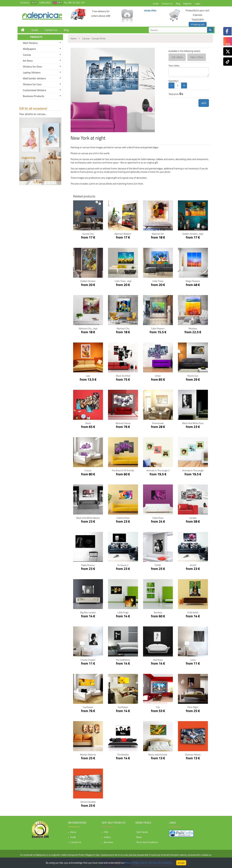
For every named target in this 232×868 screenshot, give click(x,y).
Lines (193, 660)
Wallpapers (29, 49)
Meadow (193, 328)
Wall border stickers (34, 78)
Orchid (193, 565)
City (158, 707)
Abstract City (123, 328)
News (139, 837)
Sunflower (88, 707)
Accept (181, 863)
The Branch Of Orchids (123, 470)
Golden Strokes (88, 281)
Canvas (27, 55)
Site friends (142, 832)
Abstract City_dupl (88, 328)
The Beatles (123, 754)
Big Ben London (88, 612)
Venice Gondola (88, 802)
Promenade (158, 423)
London (193, 518)
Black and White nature (88, 518)
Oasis (88, 423)
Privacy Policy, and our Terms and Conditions (148, 863)
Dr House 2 (123, 565)
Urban (158, 376)
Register (188, 3)
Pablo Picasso (88, 565)
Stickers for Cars (32, 84)
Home (73, 832)
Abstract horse (123, 423)
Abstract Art (158, 234)
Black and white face (193, 423)
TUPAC (158, 565)
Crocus (88, 470)
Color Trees (158, 281)
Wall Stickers (30, 43)
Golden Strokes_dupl (193, 234)
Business (109, 842)
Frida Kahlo (193, 612)
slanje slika (150, 10)
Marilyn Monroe (88, 754)
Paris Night (193, 707)
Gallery (107, 837)
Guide (156, 3)
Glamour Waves (193, 754)
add (204, 103)
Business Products (34, 96)
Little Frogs (123, 612)
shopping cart (198, 24)
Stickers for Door (33, 67)
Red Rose (158, 660)
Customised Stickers (35, 90)
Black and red (123, 376)
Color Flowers (158, 328)
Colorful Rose (123, 518)
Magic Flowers (193, 281)
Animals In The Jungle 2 (158, 470)
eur (33, 2)
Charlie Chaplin (88, 660)
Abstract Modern (123, 234)
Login (198, 3)
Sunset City (88, 234)
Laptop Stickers (32, 72)
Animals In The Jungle (193, 470)
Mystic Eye (193, 376)
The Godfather (123, 660)
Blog (178, 3)
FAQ (106, 832)
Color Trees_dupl (123, 281)
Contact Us (167, 3)
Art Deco (28, 61)
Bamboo (158, 612)
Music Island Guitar (158, 754)
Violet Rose (158, 518)
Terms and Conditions (147, 842)
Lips (88, 376)
